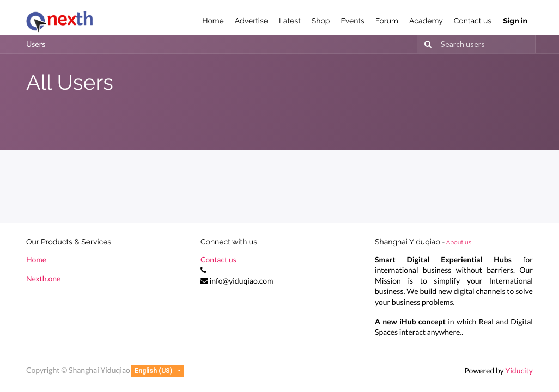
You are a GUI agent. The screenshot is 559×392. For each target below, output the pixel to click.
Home (36, 259)
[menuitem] (213, 22)
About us (459, 242)
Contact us (218, 259)
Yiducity (519, 370)
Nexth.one (43, 278)
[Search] (426, 44)
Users (36, 44)
